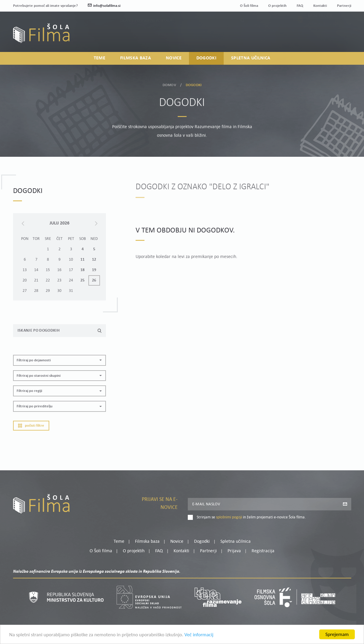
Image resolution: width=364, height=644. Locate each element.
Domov (169, 84)
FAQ (300, 6)
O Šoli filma (249, 6)
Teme (100, 58)
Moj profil (320, 29)
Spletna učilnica (251, 58)
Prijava (314, 36)
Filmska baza (136, 58)
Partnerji (344, 6)
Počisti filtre (31, 436)
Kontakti (320, 6)
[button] (59, 371)
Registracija (341, 36)
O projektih (277, 6)
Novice (174, 58)
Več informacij (199, 636)
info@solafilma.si (104, 6)
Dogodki (206, 58)
